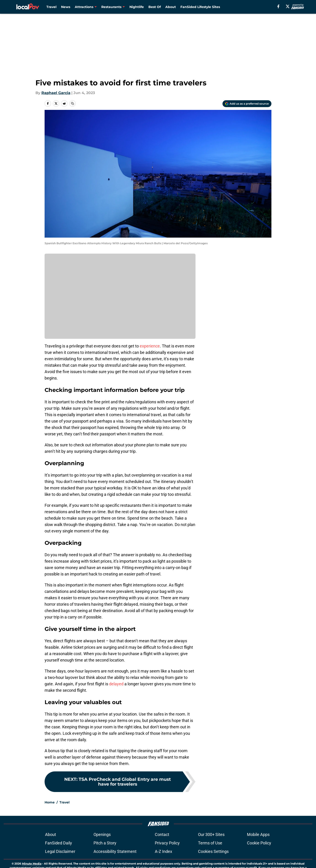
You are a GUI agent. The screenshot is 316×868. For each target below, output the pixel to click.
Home (50, 817)
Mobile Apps (258, 850)
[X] (288, 6)
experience (150, 346)
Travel (51, 7)
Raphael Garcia (56, 93)
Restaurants (111, 7)
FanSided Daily (59, 858)
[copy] (72, 103)
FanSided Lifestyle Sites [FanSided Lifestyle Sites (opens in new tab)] (200, 7)
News (66, 7)
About (171, 7)
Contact (162, 850)
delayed (117, 684)
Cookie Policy (259, 858)
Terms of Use (210, 858)
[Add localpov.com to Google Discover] (247, 104)
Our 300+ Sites (211, 850)
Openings (102, 850)
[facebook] (278, 6)
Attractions (84, 7)
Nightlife (137, 7)
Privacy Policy (167, 858)
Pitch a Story (105, 858)
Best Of (155, 7)
